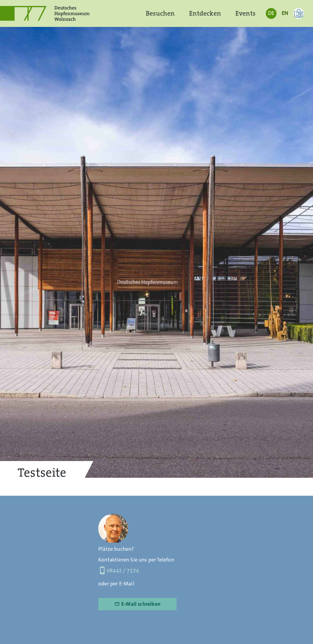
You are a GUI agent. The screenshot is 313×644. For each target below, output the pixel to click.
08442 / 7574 (119, 570)
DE (271, 13)
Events (246, 13)
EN (285, 13)
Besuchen (160, 13)
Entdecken (205, 13)
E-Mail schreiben (137, 604)
